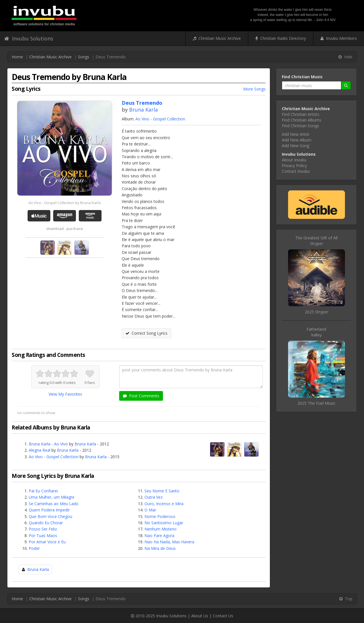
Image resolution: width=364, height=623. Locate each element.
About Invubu (294, 160)
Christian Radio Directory (281, 38)
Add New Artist (296, 134)
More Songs (254, 89)
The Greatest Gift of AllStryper (316, 241)
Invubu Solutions (29, 38)
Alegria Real (40, 450)
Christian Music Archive (217, 38)
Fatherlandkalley (316, 332)
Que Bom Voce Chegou (50, 516)
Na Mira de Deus (160, 548)
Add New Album (297, 140)
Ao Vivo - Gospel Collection (160, 119)
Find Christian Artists (301, 114)
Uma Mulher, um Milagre (52, 497)
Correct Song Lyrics (146, 333)
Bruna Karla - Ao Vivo (48, 444)
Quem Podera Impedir (49, 510)
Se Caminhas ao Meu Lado (54, 504)
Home (17, 57)
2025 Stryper (317, 312)
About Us (200, 616)
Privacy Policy (294, 165)
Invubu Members (339, 38)
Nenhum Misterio (161, 529)
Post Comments (141, 396)
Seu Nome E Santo (162, 491)
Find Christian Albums (302, 120)
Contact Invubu (296, 171)
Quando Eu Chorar (46, 523)
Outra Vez (154, 497)
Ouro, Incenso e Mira (164, 504)
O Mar (150, 510)
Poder (34, 548)
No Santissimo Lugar (164, 523)
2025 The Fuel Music (317, 403)
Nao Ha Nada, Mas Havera (169, 542)
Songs (84, 57)
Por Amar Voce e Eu (47, 542)
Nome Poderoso (160, 516)
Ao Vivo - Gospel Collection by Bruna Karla (65, 203)
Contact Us (223, 616)
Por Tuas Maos (43, 535)
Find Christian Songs (300, 126)
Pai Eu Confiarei (43, 491)
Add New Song (295, 146)
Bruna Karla (143, 110)
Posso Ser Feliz (43, 529)
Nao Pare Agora (159, 535)
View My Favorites (65, 394)
